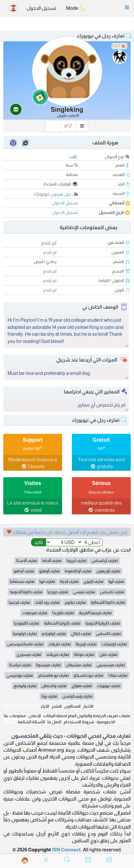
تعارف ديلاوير (75, 602)
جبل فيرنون (61, 194)
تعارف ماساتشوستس (25, 644)
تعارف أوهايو (50, 571)
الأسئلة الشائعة (31, 722)
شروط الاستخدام (79, 722)
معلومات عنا (15, 716)
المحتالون (72, 706)
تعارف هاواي (82, 686)
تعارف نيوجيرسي (20, 675)
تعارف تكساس (112, 592)
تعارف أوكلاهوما (78, 571)
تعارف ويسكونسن (78, 696)
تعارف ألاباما (52, 561)
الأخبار (88, 706)
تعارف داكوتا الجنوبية (26, 592)
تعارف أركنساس (104, 561)
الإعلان (35, 716)
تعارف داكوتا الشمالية (108, 602)
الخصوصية (106, 722)
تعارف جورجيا (58, 592)
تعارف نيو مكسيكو (88, 675)
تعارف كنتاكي (81, 634)
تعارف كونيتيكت (114, 644)
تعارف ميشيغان (79, 665)
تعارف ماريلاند (60, 644)
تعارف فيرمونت (35, 613)
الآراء (45, 706)
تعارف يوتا (50, 696)
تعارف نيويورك (109, 686)
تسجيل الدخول (41, 8)
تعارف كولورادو (54, 634)
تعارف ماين (109, 655)
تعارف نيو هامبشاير (53, 675)
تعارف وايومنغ (25, 686)
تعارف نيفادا (118, 675)
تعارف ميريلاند (58, 655)
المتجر (57, 706)
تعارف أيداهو (24, 571)
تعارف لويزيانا (86, 644)
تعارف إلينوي (94, 581)
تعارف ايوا (47, 581)
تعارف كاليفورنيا (27, 623)
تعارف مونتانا (84, 655)
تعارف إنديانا (69, 581)
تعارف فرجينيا (19, 602)
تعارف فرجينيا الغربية (95, 613)
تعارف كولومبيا (25, 634)
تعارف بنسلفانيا (22, 581)
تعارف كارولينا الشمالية (62, 623)
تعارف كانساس (109, 634)
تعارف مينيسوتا (48, 665)
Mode (76, 8)
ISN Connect (66, 850)
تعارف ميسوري (29, 655)
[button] (127, 7)
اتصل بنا (54, 722)
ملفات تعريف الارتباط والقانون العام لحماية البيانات (87, 716)
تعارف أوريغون (109, 571)
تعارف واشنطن (54, 686)
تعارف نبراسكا (20, 665)
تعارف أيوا (116, 581)
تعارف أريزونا (76, 561)
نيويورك (41, 194)
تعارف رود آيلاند (47, 602)
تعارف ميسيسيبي (111, 665)
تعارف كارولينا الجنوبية (103, 623)
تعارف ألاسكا (27, 561)
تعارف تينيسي (84, 592)
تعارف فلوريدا (63, 613)
